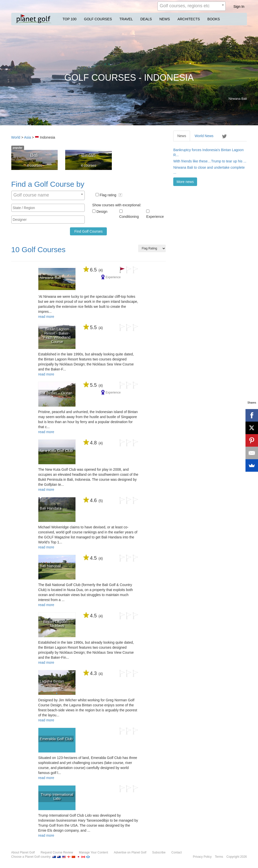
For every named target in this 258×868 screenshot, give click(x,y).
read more (46, 317)
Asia (27, 137)
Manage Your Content (94, 852)
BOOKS (214, 19)
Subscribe (159, 852)
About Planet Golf (23, 852)
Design (102, 212)
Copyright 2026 (237, 857)
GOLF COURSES (98, 19)
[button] (120, 195)
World (16, 137)
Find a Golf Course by (48, 184)
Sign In (239, 7)
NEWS (165, 19)
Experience (155, 217)
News (182, 136)
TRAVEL (126, 19)
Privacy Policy (202, 857)
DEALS (146, 19)
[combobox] (192, 6)
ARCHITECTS (189, 19)
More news (185, 182)
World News (204, 136)
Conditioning (129, 217)
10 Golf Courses (38, 250)
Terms (219, 857)
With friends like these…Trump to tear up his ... (210, 161)
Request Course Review (57, 852)
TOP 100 (70, 19)
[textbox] (49, 208)
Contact (177, 852)
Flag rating (111, 195)
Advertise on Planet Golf (130, 852)
